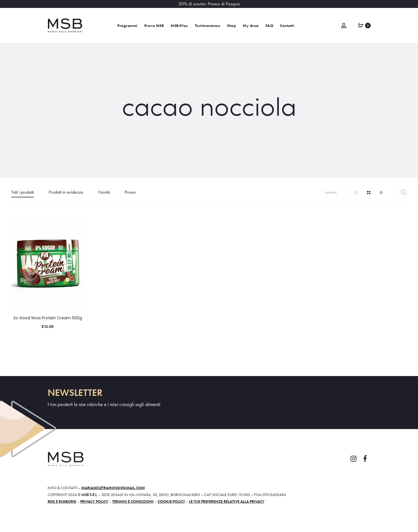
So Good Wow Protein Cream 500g (48, 318)
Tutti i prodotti (23, 192)
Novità (104, 192)
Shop (232, 26)
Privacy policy (94, 501)
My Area (251, 26)
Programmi (127, 26)
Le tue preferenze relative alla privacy (227, 501)
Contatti (287, 26)
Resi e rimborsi (62, 501)
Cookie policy (171, 501)
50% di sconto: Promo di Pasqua (209, 4)
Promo (130, 192)
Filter (404, 192)
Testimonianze (208, 26)
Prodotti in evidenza (66, 192)
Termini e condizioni (133, 501)
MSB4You (179, 26)
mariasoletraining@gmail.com (113, 488)
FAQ (270, 26)
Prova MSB (154, 26)
